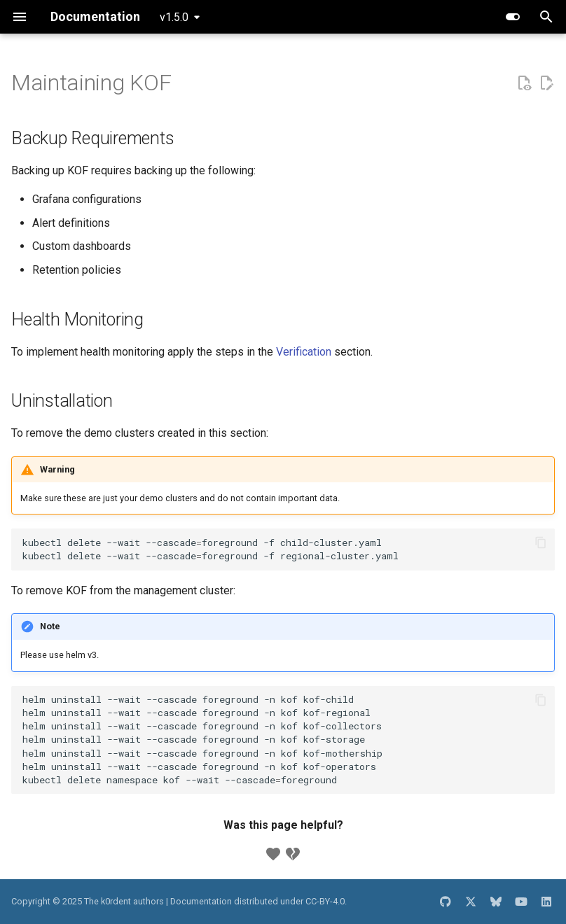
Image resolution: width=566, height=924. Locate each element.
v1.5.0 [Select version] (174, 17)
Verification (304, 352)
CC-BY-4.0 (325, 901)
